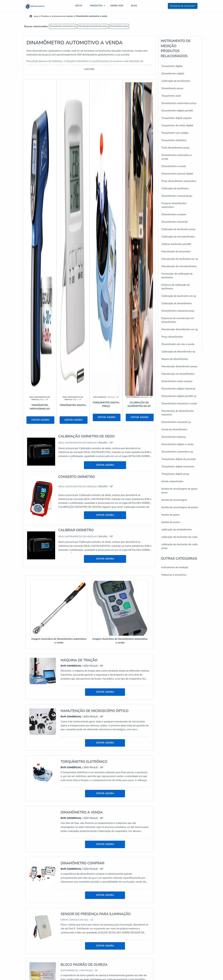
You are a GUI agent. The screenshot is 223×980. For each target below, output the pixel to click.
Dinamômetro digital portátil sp (179, 396)
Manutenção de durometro (176, 251)
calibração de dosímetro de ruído (179, 537)
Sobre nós (117, 6)
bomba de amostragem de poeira (180, 507)
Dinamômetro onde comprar (177, 381)
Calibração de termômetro (176, 81)
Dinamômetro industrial (174, 222)
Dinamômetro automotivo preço (179, 103)
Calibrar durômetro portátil (176, 244)
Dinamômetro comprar (174, 214)
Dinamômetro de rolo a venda (178, 344)
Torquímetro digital (172, 66)
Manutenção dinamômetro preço (93, 26)
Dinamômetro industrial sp (176, 422)
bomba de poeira (171, 522)
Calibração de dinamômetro (177, 303)
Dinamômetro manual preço (177, 196)
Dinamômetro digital (173, 74)
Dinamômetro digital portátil (177, 111)
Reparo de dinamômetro (175, 359)
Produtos (96, 6)
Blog (134, 6)
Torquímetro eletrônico (174, 140)
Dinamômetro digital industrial (178, 389)
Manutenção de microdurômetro (179, 266)
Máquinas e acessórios (174, 575)
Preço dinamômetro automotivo (179, 181)
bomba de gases (171, 515)
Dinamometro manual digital (177, 174)
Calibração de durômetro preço (178, 229)
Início (79, 6)
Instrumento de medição (175, 567)
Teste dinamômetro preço (175, 148)
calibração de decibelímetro (177, 530)
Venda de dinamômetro (174, 429)
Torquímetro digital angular (176, 118)
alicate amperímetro (172, 481)
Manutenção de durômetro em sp (180, 259)
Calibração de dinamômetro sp (178, 352)
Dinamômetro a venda (174, 166)
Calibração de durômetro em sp (179, 296)
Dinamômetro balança (174, 437)
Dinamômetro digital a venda (177, 444)
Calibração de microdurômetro (178, 237)
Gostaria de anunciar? (183, 6)
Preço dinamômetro (172, 337)
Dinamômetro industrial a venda (179, 403)
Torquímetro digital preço (175, 474)
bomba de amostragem (174, 500)
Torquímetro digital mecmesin (178, 467)
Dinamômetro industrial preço (178, 311)
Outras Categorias (179, 559)
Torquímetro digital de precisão (179, 459)
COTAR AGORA (40, 420)
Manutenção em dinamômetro (178, 374)
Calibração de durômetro (175, 188)
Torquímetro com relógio (175, 133)
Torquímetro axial (171, 96)
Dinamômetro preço (119, 26)
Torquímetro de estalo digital (177, 125)
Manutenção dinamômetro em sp (180, 329)
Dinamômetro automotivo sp (63, 26)
